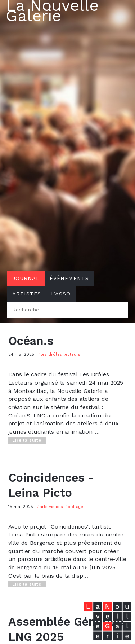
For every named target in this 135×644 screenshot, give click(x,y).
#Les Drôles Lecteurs (59, 354)
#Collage (74, 507)
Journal (26, 278)
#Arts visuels (50, 507)
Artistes (27, 294)
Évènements (69, 278)
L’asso (61, 294)
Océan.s (31, 341)
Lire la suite (27, 441)
